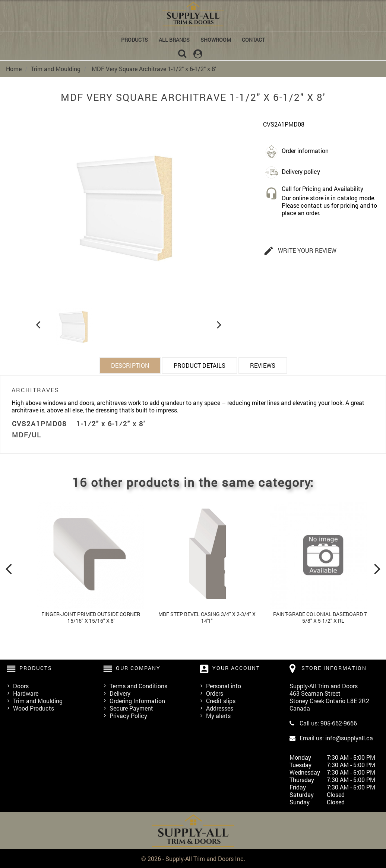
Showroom (216, 40)
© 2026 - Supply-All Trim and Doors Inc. (193, 858)
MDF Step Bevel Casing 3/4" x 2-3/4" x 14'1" (207, 617)
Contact (253, 40)
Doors (21, 685)
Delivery (120, 693)
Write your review (300, 251)
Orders (215, 693)
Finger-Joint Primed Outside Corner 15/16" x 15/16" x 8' (91, 617)
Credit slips (221, 700)
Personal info (224, 685)
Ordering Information (137, 700)
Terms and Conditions (138, 685)
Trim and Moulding (38, 700)
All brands (174, 40)
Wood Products (34, 708)
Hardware (26, 693)
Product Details (200, 365)
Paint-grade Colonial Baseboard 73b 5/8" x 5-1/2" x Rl (323, 617)
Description (130, 365)
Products (135, 40)
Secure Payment (131, 708)
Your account (236, 668)
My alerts (218, 715)
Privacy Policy (128, 715)
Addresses (220, 708)
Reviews (263, 365)
